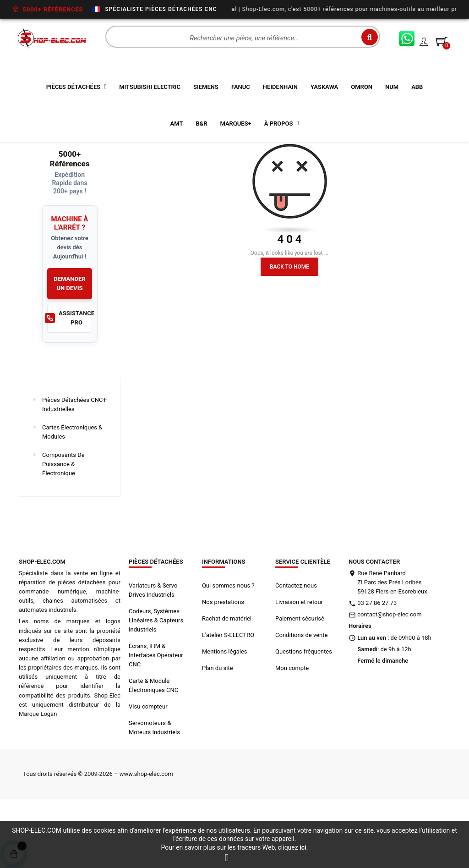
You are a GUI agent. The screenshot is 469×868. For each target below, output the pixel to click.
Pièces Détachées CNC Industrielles (73, 470)
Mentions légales (225, 717)
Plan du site (218, 733)
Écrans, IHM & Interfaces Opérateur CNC (156, 720)
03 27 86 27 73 (377, 668)
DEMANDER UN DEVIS (69, 349)
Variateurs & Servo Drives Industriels (153, 655)
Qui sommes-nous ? (228, 651)
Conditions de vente (301, 700)
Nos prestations (223, 667)
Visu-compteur (148, 772)
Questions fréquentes (304, 717)
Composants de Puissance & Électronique (63, 529)
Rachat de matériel (227, 684)
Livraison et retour (299, 667)
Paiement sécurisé (300, 684)
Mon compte (292, 733)
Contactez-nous (296, 651)
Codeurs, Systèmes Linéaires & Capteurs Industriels (156, 685)
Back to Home (289, 332)
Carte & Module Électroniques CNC (153, 750)
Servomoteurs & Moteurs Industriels (154, 793)
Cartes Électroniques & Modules (72, 497)
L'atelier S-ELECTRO (228, 700)
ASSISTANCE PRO (70, 383)
